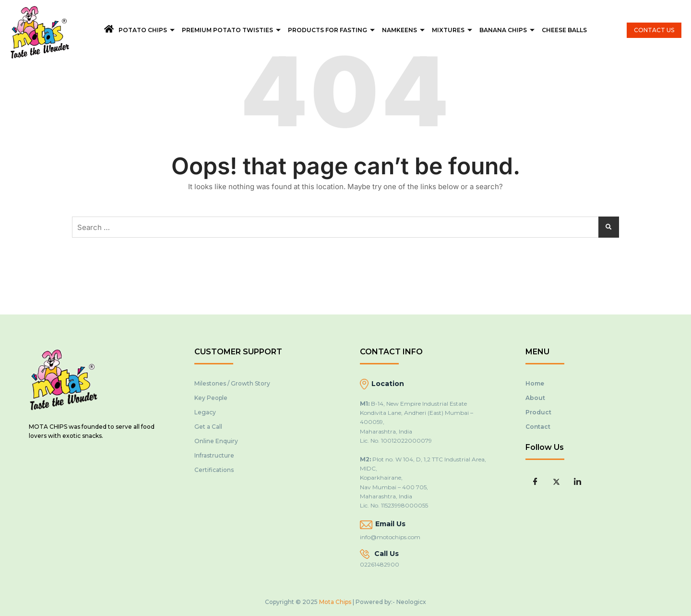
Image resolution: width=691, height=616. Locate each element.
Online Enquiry (216, 441)
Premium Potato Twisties (232, 30)
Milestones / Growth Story (232, 383)
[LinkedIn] (577, 482)
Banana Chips (508, 30)
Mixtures (453, 30)
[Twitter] (556, 482)
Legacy (205, 412)
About (535, 398)
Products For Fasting (333, 30)
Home (535, 383)
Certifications (214, 470)
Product (538, 412)
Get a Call (208, 427)
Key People (211, 398)
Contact (538, 427)
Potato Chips (148, 30)
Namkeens (405, 30)
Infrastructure (214, 455)
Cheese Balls (564, 30)
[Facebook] (535, 482)
